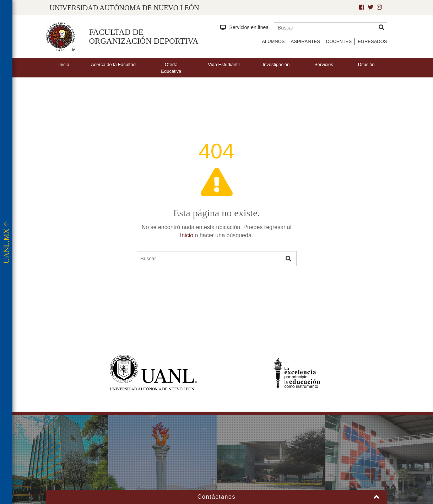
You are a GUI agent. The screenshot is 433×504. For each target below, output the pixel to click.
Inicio (64, 64)
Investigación (276, 64)
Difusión (366, 64)
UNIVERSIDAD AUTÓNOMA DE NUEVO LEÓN (125, 8)
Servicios (324, 64)
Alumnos (273, 41)
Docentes (339, 41)
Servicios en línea (245, 27)
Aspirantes (305, 41)
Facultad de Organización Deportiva (144, 37)
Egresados (372, 41)
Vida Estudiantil (224, 64)
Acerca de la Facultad (113, 64)
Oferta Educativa (171, 68)
